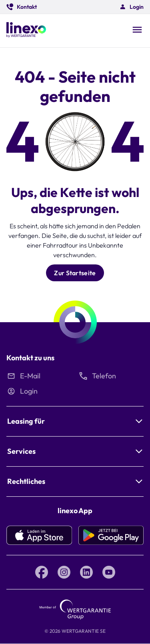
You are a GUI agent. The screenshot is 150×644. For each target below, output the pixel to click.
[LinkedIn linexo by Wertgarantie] (86, 572)
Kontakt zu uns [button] (30, 358)
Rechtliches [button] (26, 481)
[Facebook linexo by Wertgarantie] (42, 572)
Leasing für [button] (26, 421)
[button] (22, 7)
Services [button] (21, 451)
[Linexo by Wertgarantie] (26, 31)
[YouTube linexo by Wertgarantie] (109, 572)
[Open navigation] (137, 30)
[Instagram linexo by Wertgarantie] (64, 572)
